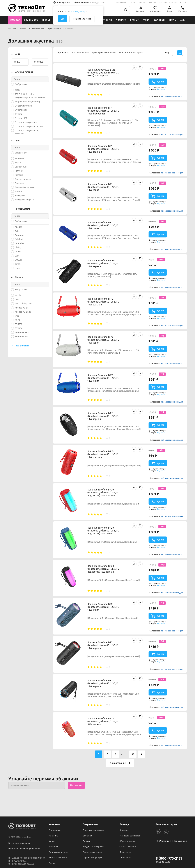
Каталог (15, 20)
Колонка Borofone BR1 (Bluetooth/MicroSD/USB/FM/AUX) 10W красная (103, 149)
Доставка (142, 3)
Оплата (153, 3)
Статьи (132, 3)
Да (63, 19)
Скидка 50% (31, 20)
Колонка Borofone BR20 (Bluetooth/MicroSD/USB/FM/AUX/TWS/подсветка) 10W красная (103, 493)
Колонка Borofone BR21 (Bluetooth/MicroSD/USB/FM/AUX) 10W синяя (103, 607)
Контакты (53, 847)
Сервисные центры (92, 858)
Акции (52, 841)
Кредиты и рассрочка (93, 847)
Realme (134, 20)
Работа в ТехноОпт (58, 858)
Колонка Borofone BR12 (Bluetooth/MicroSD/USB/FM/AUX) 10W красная (103, 302)
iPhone (46, 20)
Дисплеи (121, 20)
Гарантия (124, 830)
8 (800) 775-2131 (169, 858)
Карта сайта (125, 858)
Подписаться (76, 785)
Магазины (121, 3)
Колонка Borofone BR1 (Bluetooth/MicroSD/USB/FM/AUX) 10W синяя (103, 225)
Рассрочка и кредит (168, 3)
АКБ (183, 20)
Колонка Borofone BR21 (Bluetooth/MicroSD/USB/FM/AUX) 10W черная (103, 645)
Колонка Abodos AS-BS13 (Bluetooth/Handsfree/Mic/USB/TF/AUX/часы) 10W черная (103, 73)
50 (133, 754)
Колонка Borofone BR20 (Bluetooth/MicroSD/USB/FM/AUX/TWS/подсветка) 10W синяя (103, 531)
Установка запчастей (130, 836)
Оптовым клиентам (58, 852)
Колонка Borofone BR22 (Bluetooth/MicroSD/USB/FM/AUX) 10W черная (103, 683)
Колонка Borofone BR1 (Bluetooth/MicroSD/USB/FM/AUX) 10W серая (103, 187)
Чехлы (173, 20)
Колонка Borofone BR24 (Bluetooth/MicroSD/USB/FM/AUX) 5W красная (103, 721)
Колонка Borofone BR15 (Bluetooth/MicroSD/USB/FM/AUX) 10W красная (103, 454)
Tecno (146, 20)
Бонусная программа (93, 830)
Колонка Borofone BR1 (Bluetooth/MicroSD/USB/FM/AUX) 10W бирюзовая (103, 111)
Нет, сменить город (82, 19)
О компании (55, 830)
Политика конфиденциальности (24, 849)
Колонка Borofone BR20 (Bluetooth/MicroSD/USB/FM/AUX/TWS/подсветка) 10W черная (103, 569)
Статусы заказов (128, 847)
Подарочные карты (92, 852)
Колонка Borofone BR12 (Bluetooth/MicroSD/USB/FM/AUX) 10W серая (103, 340)
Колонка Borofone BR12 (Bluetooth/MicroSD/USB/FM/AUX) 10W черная (103, 416)
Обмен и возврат (128, 841)
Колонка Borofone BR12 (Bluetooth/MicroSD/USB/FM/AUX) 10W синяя (103, 378)
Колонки (159, 20)
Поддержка (125, 852)
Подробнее (161, 89)
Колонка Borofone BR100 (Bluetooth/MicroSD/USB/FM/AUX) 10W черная (103, 263)
